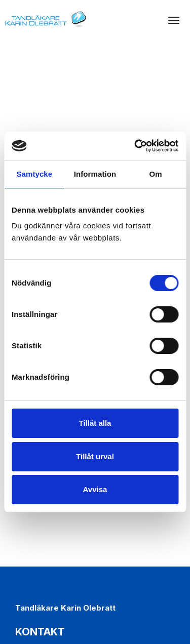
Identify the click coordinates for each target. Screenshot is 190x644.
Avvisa (95, 489)
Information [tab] (95, 174)
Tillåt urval (95, 456)
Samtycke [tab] (34, 174)
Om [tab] (156, 174)
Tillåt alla (95, 423)
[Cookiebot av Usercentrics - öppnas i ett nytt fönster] (135, 146)
